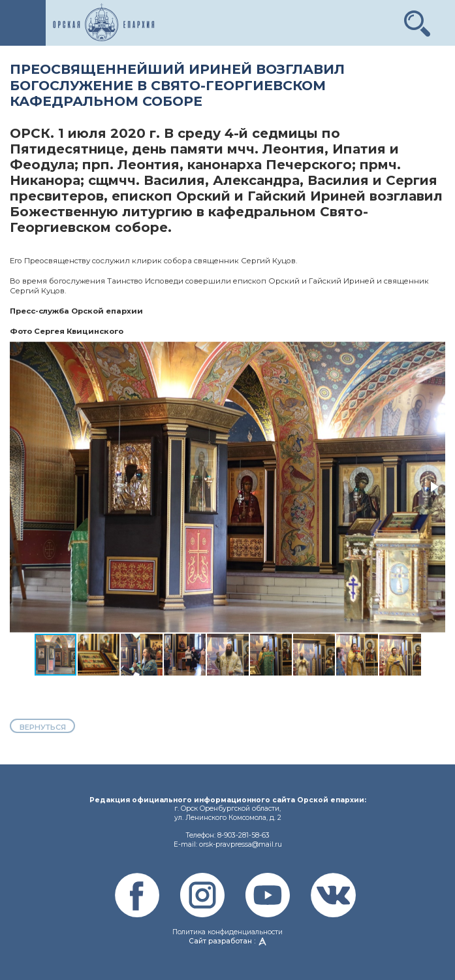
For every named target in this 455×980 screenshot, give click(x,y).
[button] (417, 18)
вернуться (43, 727)
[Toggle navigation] (23, 23)
